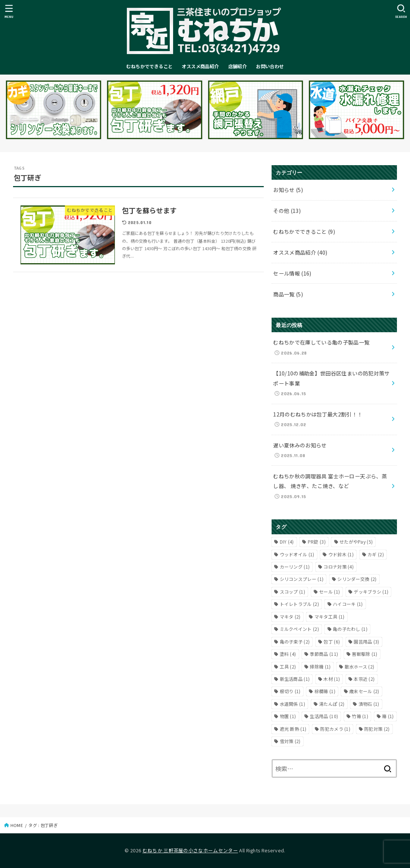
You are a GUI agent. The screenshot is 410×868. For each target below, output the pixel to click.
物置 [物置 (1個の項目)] (288, 716)
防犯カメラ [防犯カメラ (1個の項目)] (335, 729)
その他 (287, 211)
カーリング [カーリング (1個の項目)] (295, 567)
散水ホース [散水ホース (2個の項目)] (360, 666)
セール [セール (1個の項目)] (329, 592)
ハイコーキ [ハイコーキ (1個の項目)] (348, 604)
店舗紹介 (238, 66)
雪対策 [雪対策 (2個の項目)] (290, 741)
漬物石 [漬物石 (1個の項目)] (369, 704)
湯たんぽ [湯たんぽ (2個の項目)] (332, 704)
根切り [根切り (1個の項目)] (290, 691)
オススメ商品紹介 (200, 66)
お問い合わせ (270, 66)
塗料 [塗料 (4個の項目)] (288, 654)
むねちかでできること (149, 66)
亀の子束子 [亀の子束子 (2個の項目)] (295, 641)
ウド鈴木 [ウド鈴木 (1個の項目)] (341, 554)
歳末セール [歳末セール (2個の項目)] (364, 691)
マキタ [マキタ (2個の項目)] (290, 617)
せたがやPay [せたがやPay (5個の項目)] (356, 542)
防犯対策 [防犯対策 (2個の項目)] (377, 729)
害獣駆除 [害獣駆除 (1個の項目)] (364, 654)
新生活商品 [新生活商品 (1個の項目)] (295, 679)
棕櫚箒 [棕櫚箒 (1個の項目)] (325, 691)
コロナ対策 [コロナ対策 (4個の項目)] (339, 567)
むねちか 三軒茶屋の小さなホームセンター (190, 850)
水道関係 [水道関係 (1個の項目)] (292, 704)
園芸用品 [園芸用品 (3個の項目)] (366, 641)
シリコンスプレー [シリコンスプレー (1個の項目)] (302, 579)
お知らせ (288, 190)
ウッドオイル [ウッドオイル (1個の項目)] (297, 554)
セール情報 (292, 273)
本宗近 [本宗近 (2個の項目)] (364, 679)
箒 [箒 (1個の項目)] (388, 716)
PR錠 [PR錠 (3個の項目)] (317, 542)
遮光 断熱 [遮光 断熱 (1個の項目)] (293, 729)
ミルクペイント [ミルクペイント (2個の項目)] (299, 629)
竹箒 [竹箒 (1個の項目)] (360, 716)
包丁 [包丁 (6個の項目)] (332, 641)
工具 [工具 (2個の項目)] (288, 666)
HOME (17, 825)
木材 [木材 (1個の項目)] (332, 679)
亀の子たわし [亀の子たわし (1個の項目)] (350, 629)
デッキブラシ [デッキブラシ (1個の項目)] (371, 592)
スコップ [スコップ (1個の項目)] (292, 592)
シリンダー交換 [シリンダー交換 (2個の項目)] (357, 579)
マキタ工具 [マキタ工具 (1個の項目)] (330, 617)
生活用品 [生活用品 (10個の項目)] (324, 716)
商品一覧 (288, 294)
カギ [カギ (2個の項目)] (376, 554)
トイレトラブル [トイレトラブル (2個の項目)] (299, 604)
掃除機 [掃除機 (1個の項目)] (320, 666)
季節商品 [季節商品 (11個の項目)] (324, 654)
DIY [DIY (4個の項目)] (287, 542)
